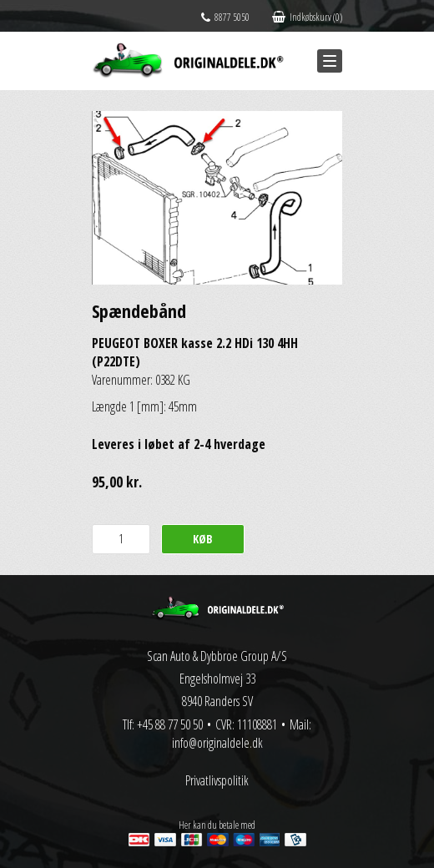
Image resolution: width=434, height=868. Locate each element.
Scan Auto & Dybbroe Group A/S (217, 656)
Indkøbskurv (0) (307, 17)
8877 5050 (225, 17)
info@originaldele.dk (217, 743)
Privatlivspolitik (217, 780)
